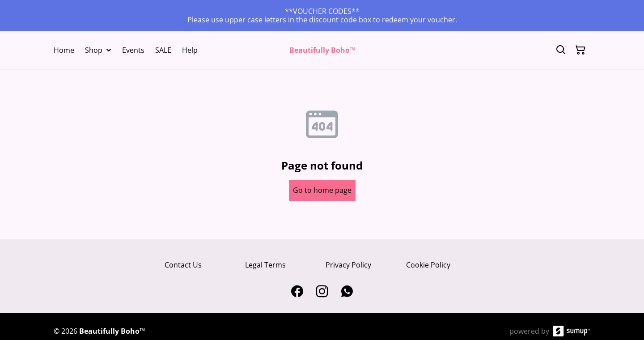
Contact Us (183, 265)
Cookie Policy (428, 265)
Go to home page (322, 190)
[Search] (561, 50)
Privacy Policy (348, 265)
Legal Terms (265, 265)
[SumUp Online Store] (572, 331)
